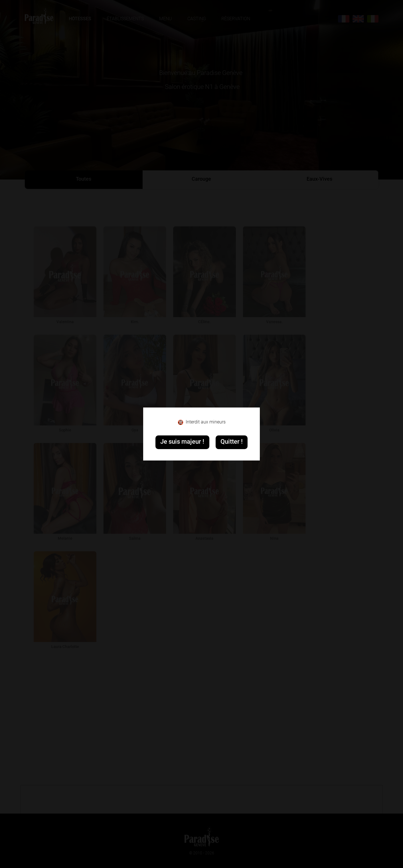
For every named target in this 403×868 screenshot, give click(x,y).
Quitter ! (232, 442)
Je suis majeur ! (182, 442)
